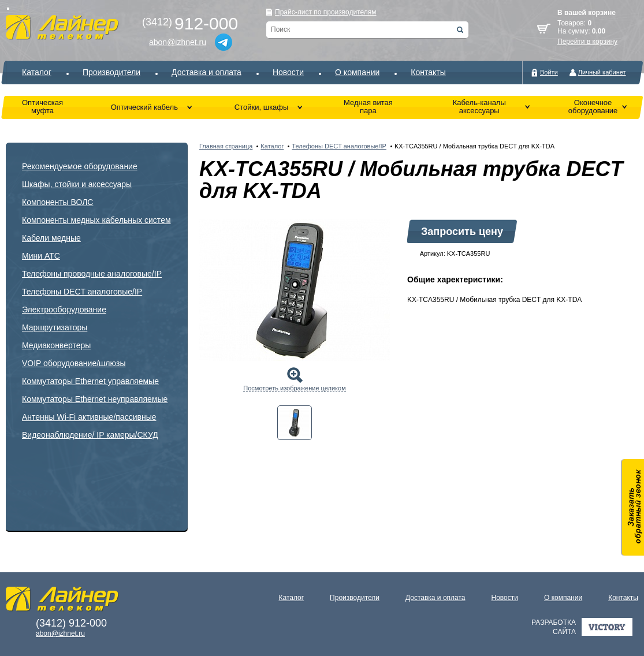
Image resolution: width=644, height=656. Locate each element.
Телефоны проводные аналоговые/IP (92, 274)
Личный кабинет (602, 72)
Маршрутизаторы (55, 327)
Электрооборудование (64, 310)
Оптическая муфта (42, 107)
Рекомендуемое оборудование (80, 166)
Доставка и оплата (206, 72)
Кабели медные (51, 238)
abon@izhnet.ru (178, 42)
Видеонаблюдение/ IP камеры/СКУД (90, 435)
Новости (288, 72)
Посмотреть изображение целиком (294, 388)
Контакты (428, 72)
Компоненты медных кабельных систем (96, 220)
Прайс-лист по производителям (326, 12)
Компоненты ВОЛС (57, 202)
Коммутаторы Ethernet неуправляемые (95, 399)
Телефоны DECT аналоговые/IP (82, 292)
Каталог (37, 72)
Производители (111, 72)
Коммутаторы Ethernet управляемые (90, 381)
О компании (357, 72)
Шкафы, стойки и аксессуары (77, 184)
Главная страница (226, 146)
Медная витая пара (368, 107)
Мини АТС (41, 256)
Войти (549, 72)
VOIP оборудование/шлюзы (74, 363)
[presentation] (295, 423)
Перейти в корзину (587, 42)
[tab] (295, 423)
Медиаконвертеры (56, 345)
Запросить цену (462, 232)
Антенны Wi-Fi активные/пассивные (89, 417)
